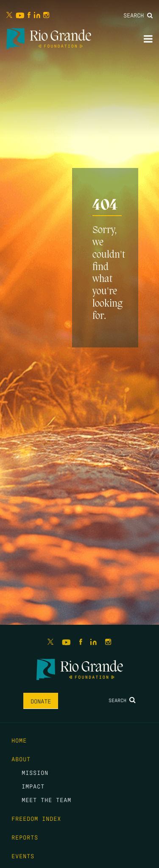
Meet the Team (46, 800)
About (21, 759)
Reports (25, 837)
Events (23, 856)
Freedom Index (36, 818)
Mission (35, 772)
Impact (33, 786)
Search (138, 15)
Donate (41, 701)
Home (19, 740)
